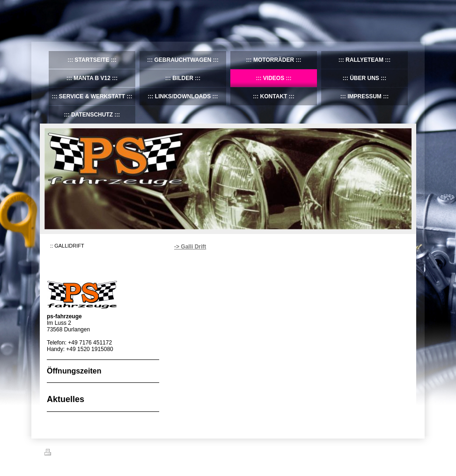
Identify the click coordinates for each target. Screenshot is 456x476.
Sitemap (98, 454)
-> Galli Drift (190, 247)
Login (405, 452)
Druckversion (65, 454)
